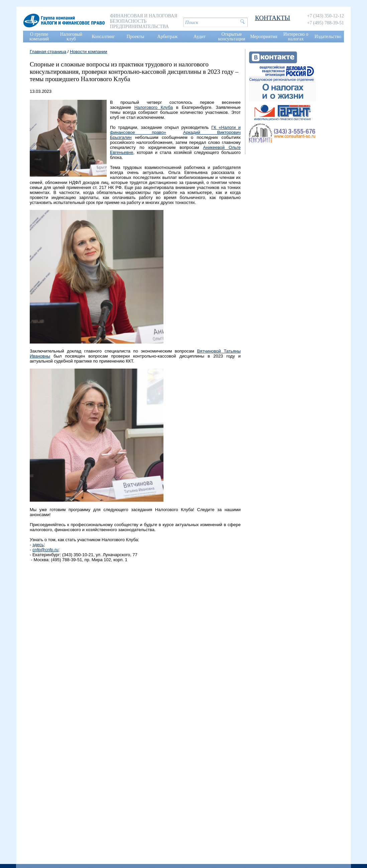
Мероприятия (264, 37)
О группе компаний (39, 37)
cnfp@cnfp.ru (45, 550)
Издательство (328, 37)
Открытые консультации (232, 37)
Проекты (136, 37)
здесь (38, 545)
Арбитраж (168, 37)
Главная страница (48, 52)
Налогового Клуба (154, 107)
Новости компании (89, 52)
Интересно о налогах (296, 37)
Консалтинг (103, 37)
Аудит (200, 37)
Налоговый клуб (71, 37)
